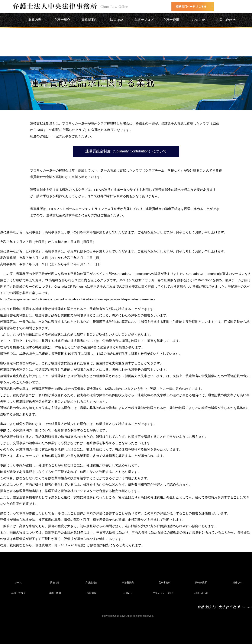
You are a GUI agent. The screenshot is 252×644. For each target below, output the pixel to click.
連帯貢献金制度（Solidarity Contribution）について (126, 151)
